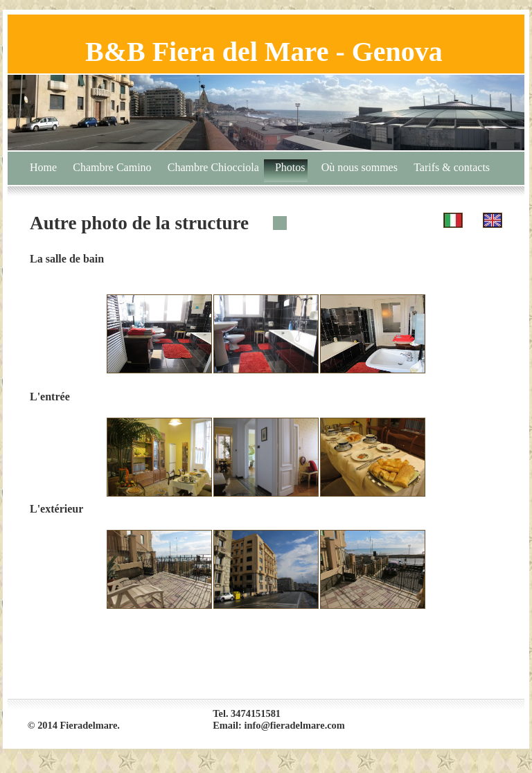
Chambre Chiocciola (213, 167)
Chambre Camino (112, 167)
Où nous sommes (360, 167)
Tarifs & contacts (452, 167)
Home (43, 167)
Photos (290, 167)
